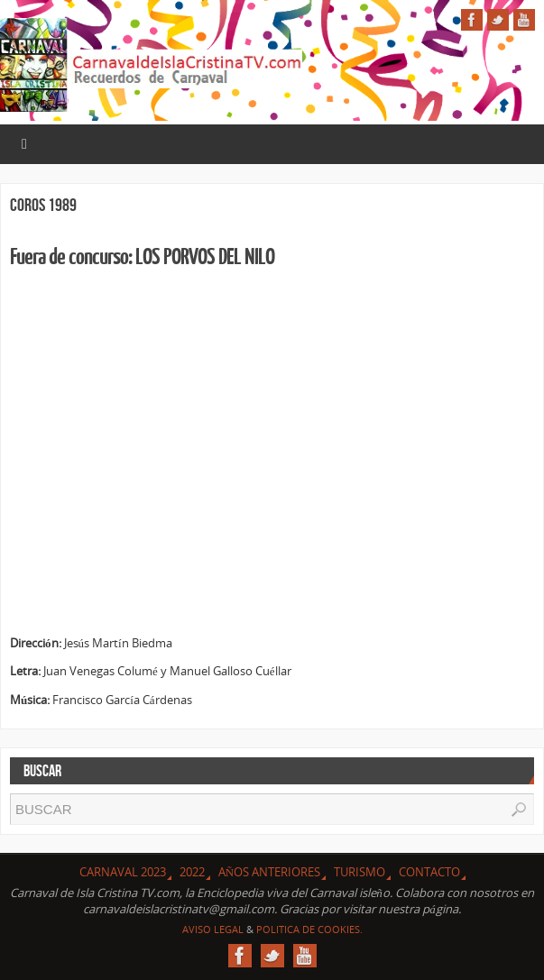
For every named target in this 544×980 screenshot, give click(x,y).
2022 (192, 872)
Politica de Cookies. (309, 929)
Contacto (429, 872)
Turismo (360, 872)
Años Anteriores (269, 872)
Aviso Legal (213, 929)
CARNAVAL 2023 (123, 872)
